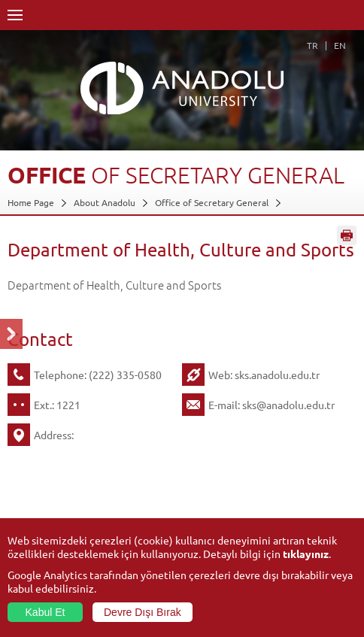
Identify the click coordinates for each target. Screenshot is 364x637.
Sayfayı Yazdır (347, 235)
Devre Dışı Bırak (143, 612)
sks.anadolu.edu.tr (277, 375)
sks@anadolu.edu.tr (288, 405)
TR (312, 45)
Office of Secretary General (212, 202)
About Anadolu (105, 202)
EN (340, 45)
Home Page (31, 202)
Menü (15, 15)
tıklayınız (306, 554)
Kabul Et (45, 612)
